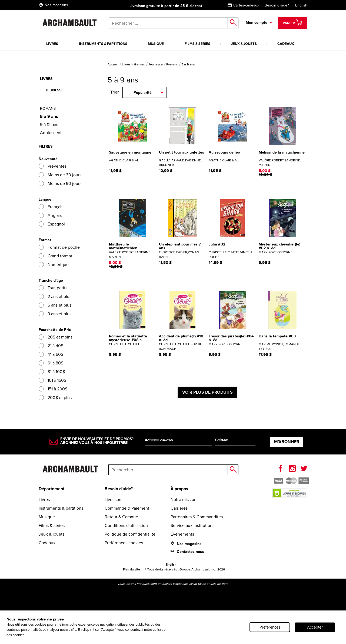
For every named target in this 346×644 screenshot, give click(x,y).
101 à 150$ (52, 380)
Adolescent (51, 133)
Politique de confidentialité (130, 534)
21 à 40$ (51, 346)
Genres (140, 64)
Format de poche (59, 247)
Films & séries (197, 44)
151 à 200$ (53, 389)
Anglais (50, 215)
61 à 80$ (51, 363)
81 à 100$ (52, 372)
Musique (156, 44)
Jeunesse (156, 64)
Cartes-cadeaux (243, 5)
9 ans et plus (55, 314)
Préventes (53, 166)
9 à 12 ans (49, 125)
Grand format (55, 256)
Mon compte (257, 23)
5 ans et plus (55, 305)
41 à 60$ (51, 354)
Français (51, 207)
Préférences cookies (124, 543)
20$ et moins (56, 337)
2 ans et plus (55, 296)
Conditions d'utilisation (126, 525)
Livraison (113, 499)
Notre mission (184, 499)
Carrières (179, 508)
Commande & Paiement (127, 508)
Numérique (54, 265)
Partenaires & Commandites (197, 517)
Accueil (113, 64)
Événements (182, 534)
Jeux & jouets (244, 44)
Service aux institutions (192, 525)
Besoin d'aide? (277, 5)
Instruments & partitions (103, 44)
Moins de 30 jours (60, 175)
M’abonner (287, 442)
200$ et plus (55, 398)
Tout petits (53, 288)
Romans (172, 64)
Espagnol (52, 224)
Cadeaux (286, 44)
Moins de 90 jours (60, 183)
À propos (179, 489)
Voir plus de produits (207, 392)
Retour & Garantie (121, 517)
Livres (52, 44)
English (301, 5)
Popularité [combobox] (143, 93)
